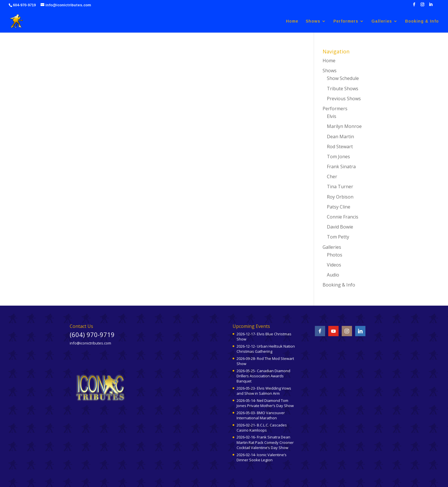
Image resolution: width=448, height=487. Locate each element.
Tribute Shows (343, 89)
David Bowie (340, 227)
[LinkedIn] (431, 6)
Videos (334, 265)
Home (292, 21)
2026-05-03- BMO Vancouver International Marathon (261, 415)
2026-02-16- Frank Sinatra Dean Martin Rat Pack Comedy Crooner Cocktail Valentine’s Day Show (265, 442)
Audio (333, 275)
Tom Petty (338, 237)
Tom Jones (338, 157)
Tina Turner (340, 187)
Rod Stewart (340, 147)
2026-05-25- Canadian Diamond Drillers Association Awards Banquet (263, 376)
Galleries (382, 21)
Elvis (332, 116)
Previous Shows (344, 99)
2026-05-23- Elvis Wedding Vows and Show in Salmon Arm (264, 391)
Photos (335, 255)
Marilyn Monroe (344, 126)
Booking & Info (422, 21)
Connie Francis (343, 217)
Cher (332, 177)
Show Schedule (343, 78)
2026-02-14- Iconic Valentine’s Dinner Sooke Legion (262, 457)
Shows (313, 21)
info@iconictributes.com (90, 343)
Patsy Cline (339, 207)
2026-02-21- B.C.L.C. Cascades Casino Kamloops (262, 428)
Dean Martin (340, 137)
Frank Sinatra (341, 167)
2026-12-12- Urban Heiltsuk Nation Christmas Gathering (266, 349)
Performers (346, 21)
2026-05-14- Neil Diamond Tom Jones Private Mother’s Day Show (265, 403)
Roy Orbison (340, 197)
